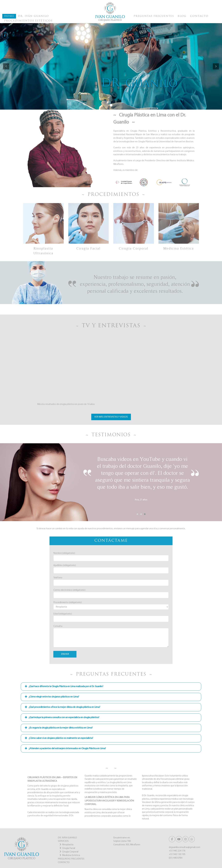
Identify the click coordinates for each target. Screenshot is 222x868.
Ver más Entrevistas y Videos (111, 417)
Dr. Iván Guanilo (33, 16)
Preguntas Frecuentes (154, 16)
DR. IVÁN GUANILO (67, 838)
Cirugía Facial (69, 848)
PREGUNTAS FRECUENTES (71, 859)
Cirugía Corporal (70, 852)
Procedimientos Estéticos (28, 21)
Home (9, 16)
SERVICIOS (63, 841)
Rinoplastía (68, 845)
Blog (182, 16)
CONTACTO (64, 862)
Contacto (199, 16)
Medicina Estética (71, 855)
